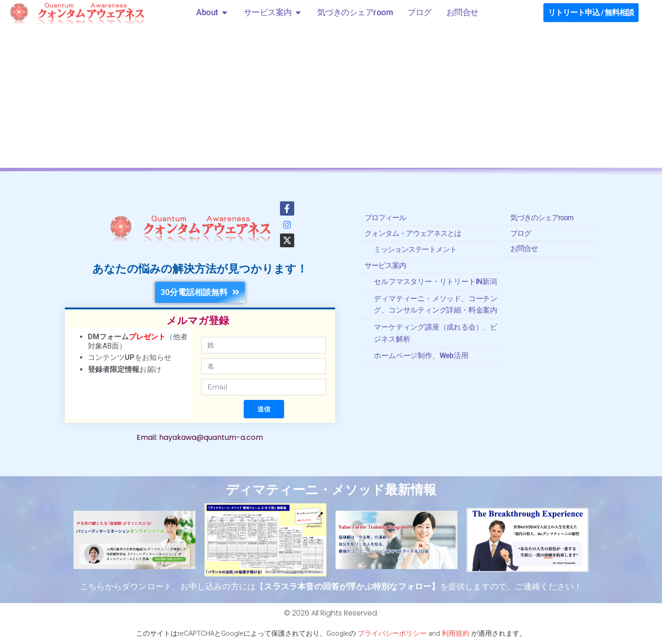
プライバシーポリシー (392, 633)
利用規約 (456, 633)
